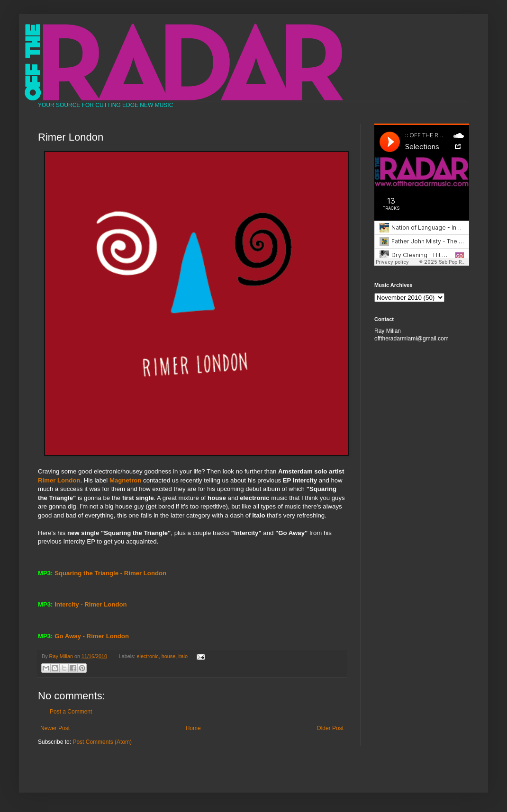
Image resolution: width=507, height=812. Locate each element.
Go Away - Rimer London (92, 636)
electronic (148, 656)
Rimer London (59, 480)
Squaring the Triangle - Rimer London (110, 573)
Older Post (330, 728)
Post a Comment (71, 712)
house (168, 656)
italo (183, 656)
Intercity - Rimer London (91, 604)
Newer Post (55, 728)
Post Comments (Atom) (102, 742)
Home (193, 728)
